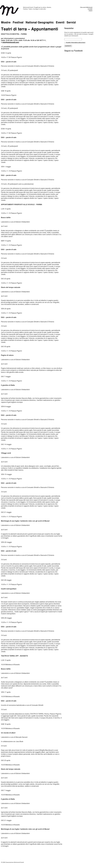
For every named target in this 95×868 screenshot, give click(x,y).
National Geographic (40, 23)
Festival (18, 23)
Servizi (71, 23)
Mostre (6, 23)
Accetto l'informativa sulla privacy (76, 43)
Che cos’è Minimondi (86, 7)
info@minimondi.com (10, 42)
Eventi (60, 23)
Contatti (90, 9)
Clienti (90, 11)
